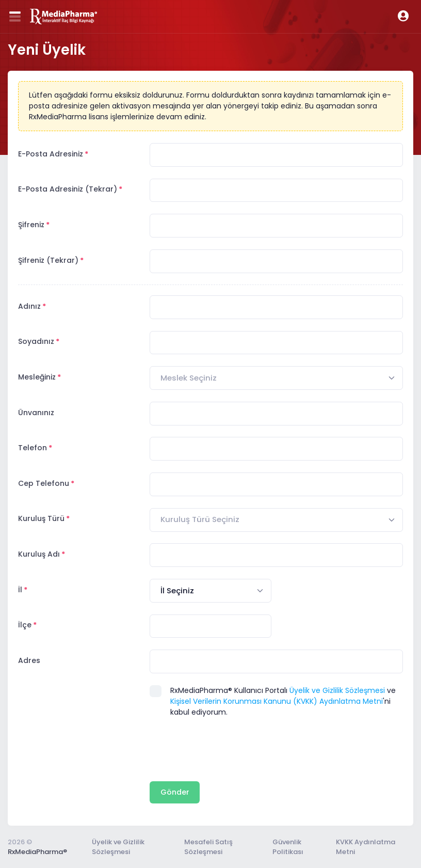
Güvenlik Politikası (288, 847)
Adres (29, 660)
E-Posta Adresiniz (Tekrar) (68, 189)
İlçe (25, 625)
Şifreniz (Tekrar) (48, 260)
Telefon (33, 448)
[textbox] (189, 378)
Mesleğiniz (37, 377)
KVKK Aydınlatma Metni (366, 847)
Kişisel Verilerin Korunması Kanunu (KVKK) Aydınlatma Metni (277, 701)
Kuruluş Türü (41, 518)
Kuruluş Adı (39, 554)
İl (20, 590)
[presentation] (228, 749)
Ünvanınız (36, 413)
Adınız (29, 306)
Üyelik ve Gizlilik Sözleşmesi (337, 690)
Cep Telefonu (44, 483)
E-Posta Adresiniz (51, 154)
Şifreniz (31, 225)
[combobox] (276, 378)
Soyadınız (36, 341)
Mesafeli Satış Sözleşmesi (208, 847)
